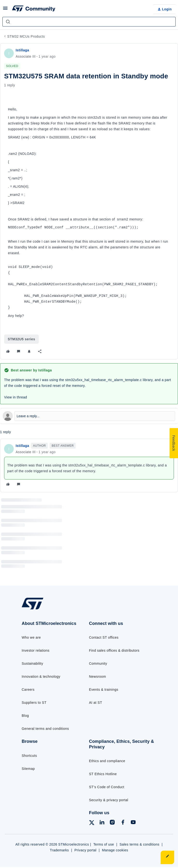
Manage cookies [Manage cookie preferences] (115, 850)
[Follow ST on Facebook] (123, 823)
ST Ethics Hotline (103, 774)
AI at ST (96, 703)
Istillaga (22, 50)
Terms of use (104, 844)
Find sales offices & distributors (114, 650)
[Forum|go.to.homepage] (34, 9)
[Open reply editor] (89, 416)
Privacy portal (86, 850)
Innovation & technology (41, 677)
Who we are (31, 637)
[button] (5, 10)
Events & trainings (104, 690)
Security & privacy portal (109, 800)
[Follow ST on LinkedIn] (102, 823)
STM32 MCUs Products (26, 36)
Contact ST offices (104, 637)
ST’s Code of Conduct (107, 787)
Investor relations (36, 650)
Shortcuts (29, 756)
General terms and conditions (45, 729)
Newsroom (98, 677)
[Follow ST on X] (92, 824)
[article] (89, 465)
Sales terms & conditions (139, 844)
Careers (28, 690)
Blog (25, 716)
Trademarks (59, 850)
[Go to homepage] (35, 609)
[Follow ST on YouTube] (133, 823)
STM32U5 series (21, 339)
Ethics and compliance (107, 761)
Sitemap (28, 769)
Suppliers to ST (34, 703)
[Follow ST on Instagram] (112, 823)
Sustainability (32, 663)
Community (98, 663)
